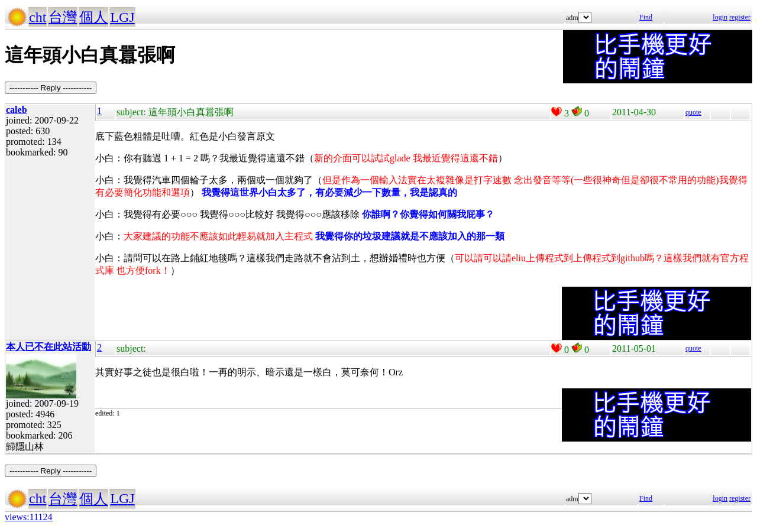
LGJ (122, 17)
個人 (93, 17)
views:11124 (29, 517)
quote (693, 112)
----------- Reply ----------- (51, 88)
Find (646, 17)
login (720, 17)
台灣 (63, 17)
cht (38, 17)
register (740, 17)
